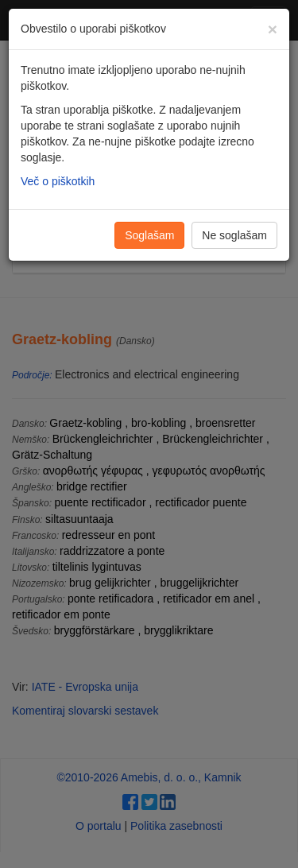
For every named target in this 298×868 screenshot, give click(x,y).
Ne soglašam (234, 235)
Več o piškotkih (58, 181)
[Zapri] (273, 29)
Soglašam (149, 235)
